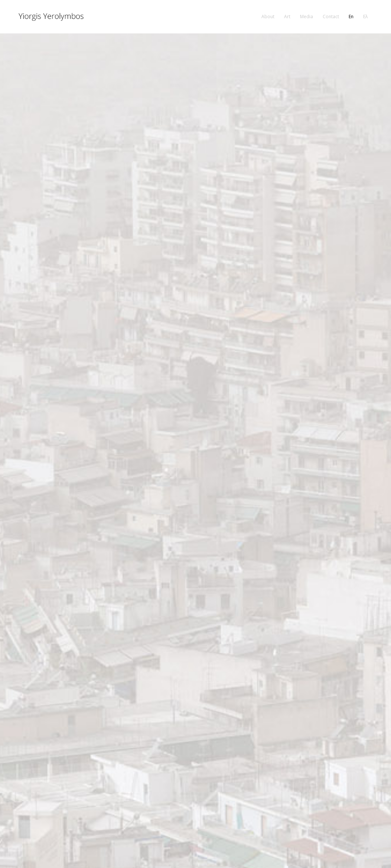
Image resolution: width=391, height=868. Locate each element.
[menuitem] (268, 17)
